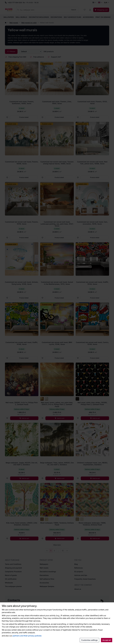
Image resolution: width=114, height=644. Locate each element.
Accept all (107, 640)
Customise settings (89, 640)
